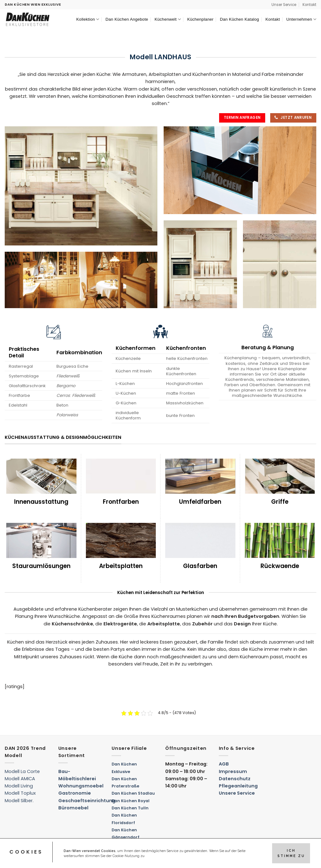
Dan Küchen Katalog (239, 19)
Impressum (233, 771)
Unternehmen (301, 19)
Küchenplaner (200, 19)
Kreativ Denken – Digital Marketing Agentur (49, 860)
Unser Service (284, 5)
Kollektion (88, 19)
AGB (224, 764)
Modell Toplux (20, 793)
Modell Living (19, 786)
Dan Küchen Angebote (127, 19)
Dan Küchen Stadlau (133, 793)
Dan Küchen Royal (131, 801)
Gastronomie (75, 793)
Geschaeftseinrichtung (87, 801)
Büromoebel (73, 808)
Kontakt (309, 5)
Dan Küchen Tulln (130, 808)
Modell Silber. (19, 801)
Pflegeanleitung (238, 786)
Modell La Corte (22, 771)
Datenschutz (235, 779)
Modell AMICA (20, 779)
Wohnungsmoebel (81, 786)
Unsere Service (237, 793)
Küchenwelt (168, 19)
